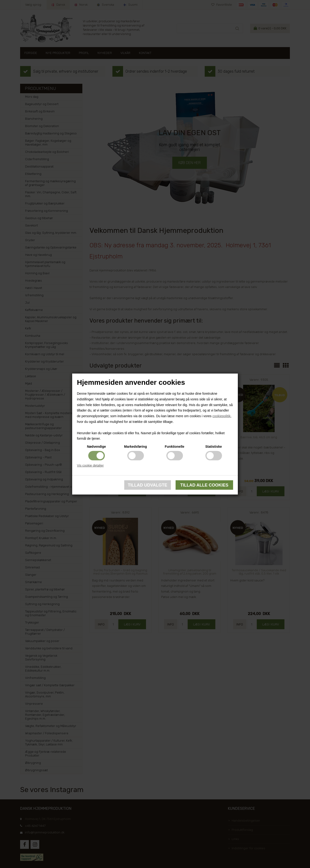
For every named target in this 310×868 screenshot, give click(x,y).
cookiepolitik (221, 416)
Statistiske (213, 447)
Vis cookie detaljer (90, 465)
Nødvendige (96, 447)
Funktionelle (174, 447)
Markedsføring (135, 447)
